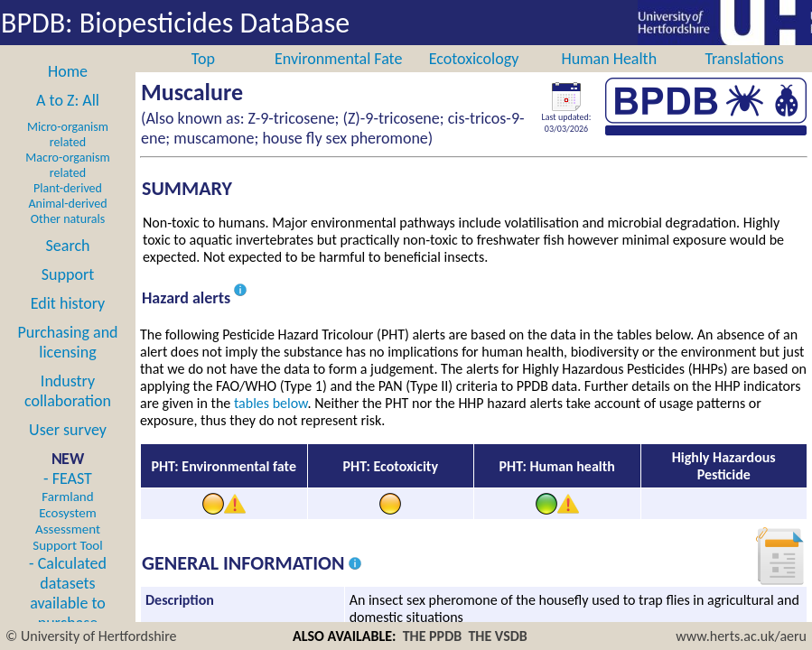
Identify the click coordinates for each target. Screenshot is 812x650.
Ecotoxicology (474, 59)
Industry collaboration (68, 391)
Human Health (609, 59)
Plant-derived (68, 188)
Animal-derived (68, 204)
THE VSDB (497, 636)
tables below (271, 403)
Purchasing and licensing (67, 342)
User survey (68, 430)
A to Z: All (68, 100)
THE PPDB (433, 636)
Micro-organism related (68, 135)
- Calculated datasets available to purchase (68, 593)
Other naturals (68, 219)
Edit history (68, 303)
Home (68, 71)
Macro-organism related (67, 165)
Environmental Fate (338, 59)
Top (203, 59)
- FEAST (67, 511)
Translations (744, 59)
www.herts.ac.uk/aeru (741, 636)
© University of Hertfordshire (91, 636)
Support (68, 274)
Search (68, 246)
